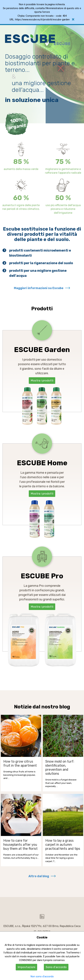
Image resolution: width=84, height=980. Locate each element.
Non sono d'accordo (42, 976)
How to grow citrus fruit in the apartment (20, 763)
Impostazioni (26, 967)
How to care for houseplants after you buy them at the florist (20, 845)
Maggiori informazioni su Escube (39, 288)
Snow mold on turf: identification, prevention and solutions (60, 767)
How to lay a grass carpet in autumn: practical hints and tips (63, 845)
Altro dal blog (39, 876)
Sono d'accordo (56, 967)
